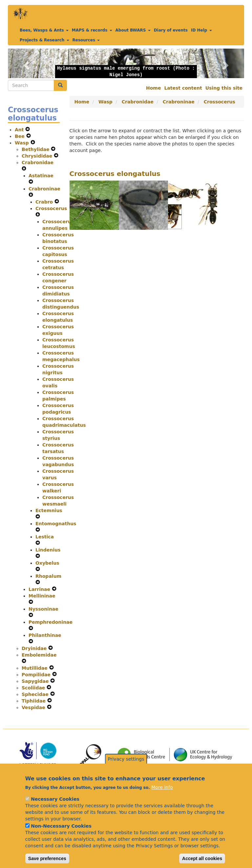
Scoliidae (34, 688)
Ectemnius (49, 510)
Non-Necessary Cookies (61, 836)
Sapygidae (36, 681)
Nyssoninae (43, 609)
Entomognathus (56, 524)
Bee (21, 136)
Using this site (224, 88)
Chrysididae (38, 156)
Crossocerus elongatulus (115, 174)
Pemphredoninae (51, 622)
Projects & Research (44, 40)
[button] (26, 63)
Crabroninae (44, 189)
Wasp (23, 143)
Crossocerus (51, 208)
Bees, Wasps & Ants (44, 30)
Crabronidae (38, 163)
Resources (86, 40)
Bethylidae (36, 149)
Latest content (183, 88)
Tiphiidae (34, 701)
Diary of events (171, 30)
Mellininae (42, 596)
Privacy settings (126, 769)
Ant (20, 130)
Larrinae (40, 589)
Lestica (45, 537)
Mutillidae (35, 668)
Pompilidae (37, 675)
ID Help (201, 30)
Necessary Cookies (55, 810)
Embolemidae (39, 655)
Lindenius (48, 550)
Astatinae (41, 176)
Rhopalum (48, 576)
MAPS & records (92, 30)
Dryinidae (35, 648)
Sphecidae (36, 694)
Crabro (45, 202)
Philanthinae (45, 635)
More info (162, 798)
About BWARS (133, 30)
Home (153, 88)
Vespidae (34, 707)
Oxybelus (47, 563)
